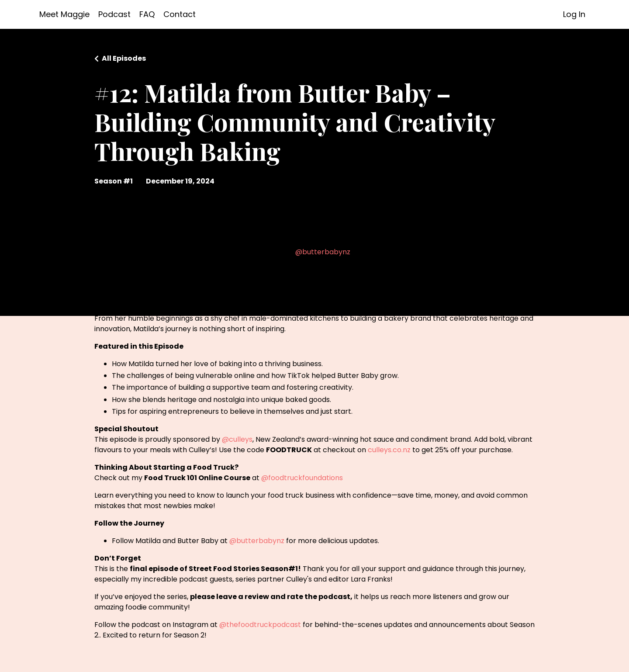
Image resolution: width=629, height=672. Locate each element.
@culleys (237, 439)
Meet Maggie (64, 14)
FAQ (147, 14)
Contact (180, 14)
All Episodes (124, 58)
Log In (574, 14)
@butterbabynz (323, 252)
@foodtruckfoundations (302, 478)
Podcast (114, 14)
